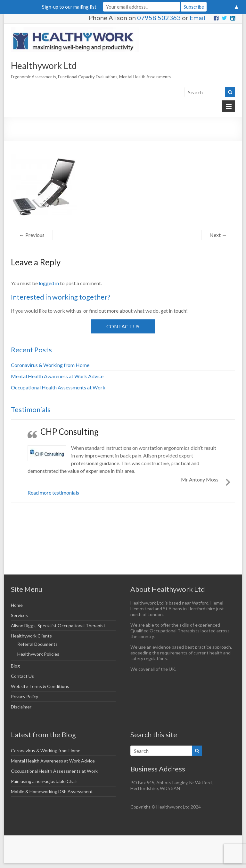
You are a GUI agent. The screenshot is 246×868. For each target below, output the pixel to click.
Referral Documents (37, 644)
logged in (49, 283)
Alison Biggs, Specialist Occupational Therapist (58, 626)
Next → (218, 235)
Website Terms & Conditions (40, 686)
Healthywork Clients (31, 636)
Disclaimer (21, 707)
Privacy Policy (25, 696)
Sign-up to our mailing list (69, 7)
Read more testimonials (53, 493)
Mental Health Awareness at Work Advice (57, 376)
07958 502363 (159, 18)
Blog (15, 666)
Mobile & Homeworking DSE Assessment (52, 791)
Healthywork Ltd (44, 66)
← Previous (32, 235)
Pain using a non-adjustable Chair (44, 781)
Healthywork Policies (38, 654)
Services (19, 615)
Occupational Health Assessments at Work (58, 387)
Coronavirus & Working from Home (50, 365)
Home (17, 605)
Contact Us (123, 326)
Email (198, 18)
